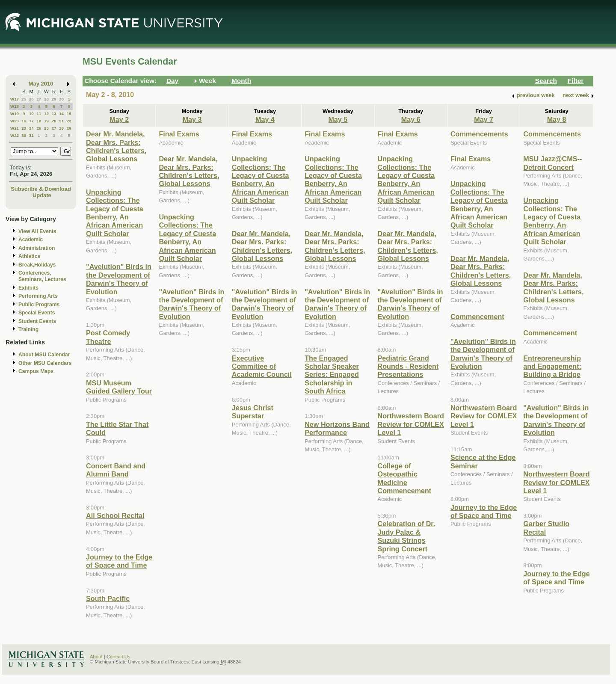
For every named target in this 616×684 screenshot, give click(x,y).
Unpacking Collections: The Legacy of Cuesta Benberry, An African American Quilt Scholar (115, 213)
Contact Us (118, 657)
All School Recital (115, 515)
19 (46, 121)
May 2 (119, 119)
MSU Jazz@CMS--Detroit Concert (552, 163)
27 (39, 99)
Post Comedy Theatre (108, 337)
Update (42, 195)
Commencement (477, 317)
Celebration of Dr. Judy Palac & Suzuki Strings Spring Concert (407, 536)
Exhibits (28, 288)
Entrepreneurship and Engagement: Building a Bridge (552, 366)
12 (46, 114)
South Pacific (108, 598)
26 (31, 99)
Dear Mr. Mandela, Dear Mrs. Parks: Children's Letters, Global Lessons (116, 146)
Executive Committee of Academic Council (262, 366)
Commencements (479, 134)
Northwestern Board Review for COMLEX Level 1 (411, 424)
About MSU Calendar (44, 355)
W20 (15, 121)
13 (54, 114)
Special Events (37, 313)
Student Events (37, 321)
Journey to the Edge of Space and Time (119, 561)
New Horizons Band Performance (337, 428)
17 (31, 121)
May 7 (484, 119)
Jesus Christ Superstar (253, 412)
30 (61, 99)
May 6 (411, 119)
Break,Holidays (37, 265)
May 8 (557, 119)
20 (54, 121)
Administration (37, 248)
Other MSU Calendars (45, 363)
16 (24, 121)
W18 (15, 106)
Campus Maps (36, 371)
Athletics (29, 256)
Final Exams (179, 134)
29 (54, 99)
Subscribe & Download (41, 189)
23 (24, 128)
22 (69, 121)
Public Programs (39, 305)
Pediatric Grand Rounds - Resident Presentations (408, 366)
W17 (15, 99)
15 (69, 114)
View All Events (37, 231)
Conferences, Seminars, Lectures (42, 276)
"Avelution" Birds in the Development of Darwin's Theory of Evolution (119, 279)
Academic (31, 240)
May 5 (338, 119)
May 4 (265, 119)
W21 (15, 128)
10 (31, 114)
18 (39, 121)
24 (31, 128)
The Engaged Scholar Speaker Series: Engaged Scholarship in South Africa (332, 375)
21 (61, 121)
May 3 (192, 119)
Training (28, 329)
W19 (15, 114)
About (96, 657)
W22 (15, 135)
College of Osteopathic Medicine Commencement (405, 478)
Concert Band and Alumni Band (116, 470)
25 (24, 99)
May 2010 (41, 84)
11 (39, 114)
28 (46, 99)
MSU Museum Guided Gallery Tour (119, 387)
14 (61, 114)
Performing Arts (38, 296)
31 (31, 135)
